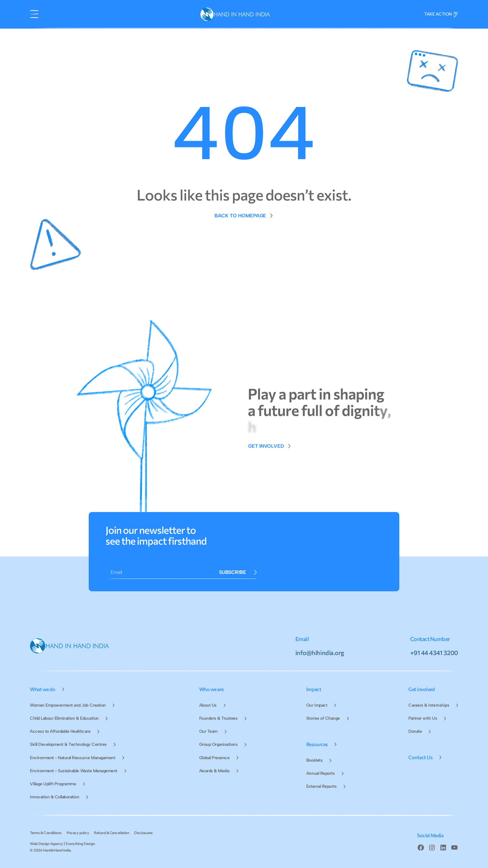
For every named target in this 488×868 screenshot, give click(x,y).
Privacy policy (78, 833)
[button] (34, 14)
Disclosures (143, 833)
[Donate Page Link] (270, 453)
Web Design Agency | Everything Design (62, 844)
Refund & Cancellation (112, 833)
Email (116, 572)
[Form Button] (239, 573)
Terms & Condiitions (46, 833)
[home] (235, 14)
